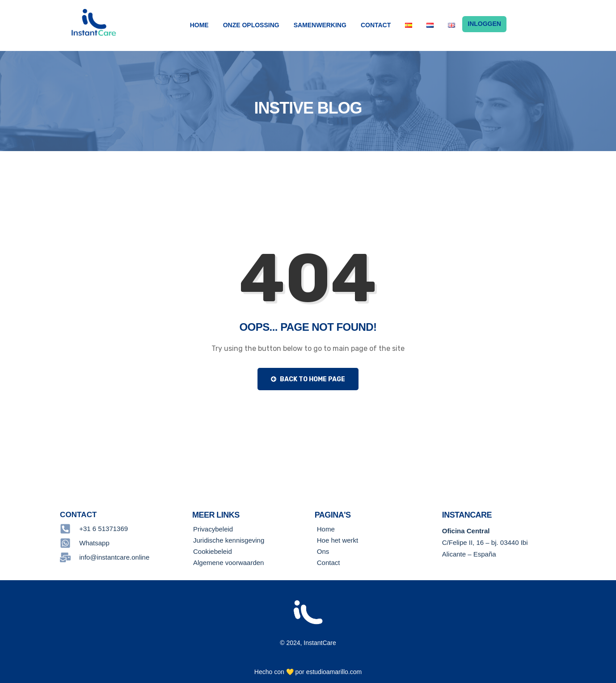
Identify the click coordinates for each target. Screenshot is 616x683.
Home (199, 25)
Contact (376, 25)
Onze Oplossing (251, 25)
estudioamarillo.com (334, 672)
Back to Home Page (308, 379)
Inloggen (484, 24)
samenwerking (320, 25)
